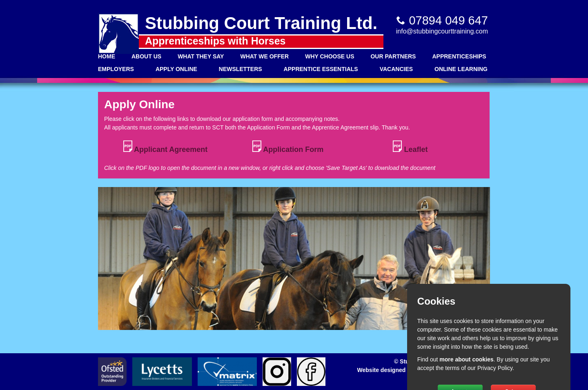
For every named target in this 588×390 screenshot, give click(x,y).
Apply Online (176, 69)
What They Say (201, 56)
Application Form (288, 147)
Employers (116, 69)
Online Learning (461, 69)
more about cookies (466, 359)
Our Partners (393, 56)
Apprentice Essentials (321, 69)
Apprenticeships (459, 56)
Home (107, 56)
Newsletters (241, 69)
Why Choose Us (330, 56)
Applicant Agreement (166, 147)
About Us (146, 56)
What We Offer (264, 56)
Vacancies (396, 69)
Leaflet (410, 147)
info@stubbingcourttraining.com (442, 31)
